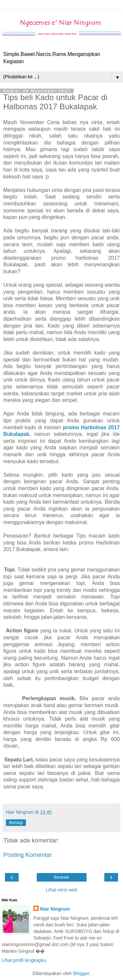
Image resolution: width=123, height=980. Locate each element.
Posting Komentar (28, 855)
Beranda (61, 877)
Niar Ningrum (55, 909)
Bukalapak (16, 434)
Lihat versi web (62, 890)
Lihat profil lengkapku (24, 960)
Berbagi (16, 823)
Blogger (81, 973)
